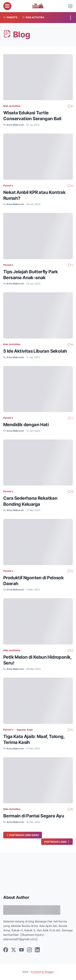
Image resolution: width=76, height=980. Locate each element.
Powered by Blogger (42, 972)
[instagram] (29, 950)
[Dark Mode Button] (70, 6)
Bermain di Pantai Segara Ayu (34, 816)
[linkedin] (37, 950)
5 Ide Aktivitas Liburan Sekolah (35, 351)
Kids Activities (12, 106)
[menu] (7, 6)
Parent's (8, 186)
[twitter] (14, 950)
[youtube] (21, 950)
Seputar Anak (25, 730)
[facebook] (6, 950)
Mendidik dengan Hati (26, 425)
